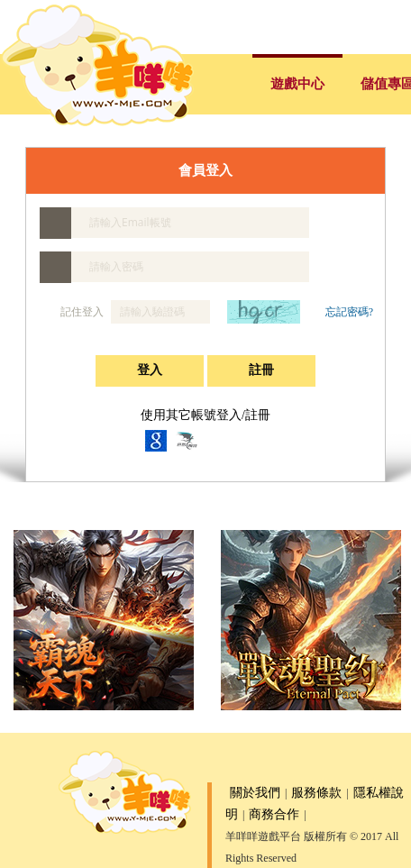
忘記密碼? (349, 312)
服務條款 (316, 793)
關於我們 (255, 793)
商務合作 (274, 814)
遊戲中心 (297, 84)
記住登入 (73, 312)
